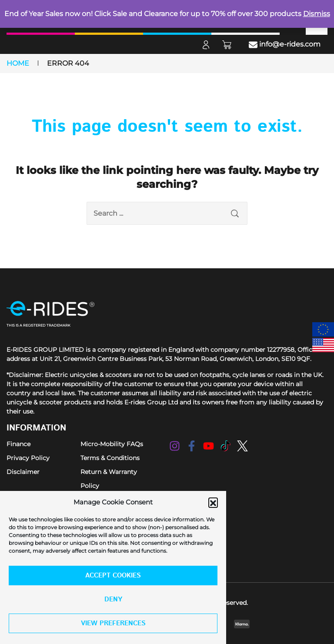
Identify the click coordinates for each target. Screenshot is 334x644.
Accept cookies (113, 576)
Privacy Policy (28, 458)
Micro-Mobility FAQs (112, 444)
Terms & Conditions (110, 458)
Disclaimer (23, 472)
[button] (213, 502)
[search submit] (235, 213)
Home (18, 63)
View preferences (113, 623)
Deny (113, 599)
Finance (18, 444)
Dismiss (317, 14)
